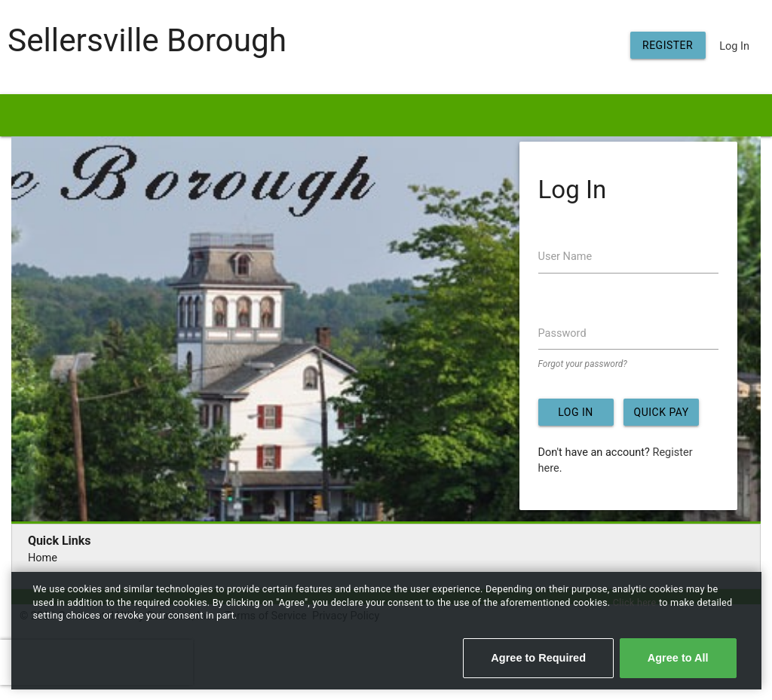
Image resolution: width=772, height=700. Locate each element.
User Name (565, 257)
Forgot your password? (583, 364)
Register (668, 45)
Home (43, 558)
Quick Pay (662, 412)
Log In (734, 46)
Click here (636, 602)
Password (562, 333)
